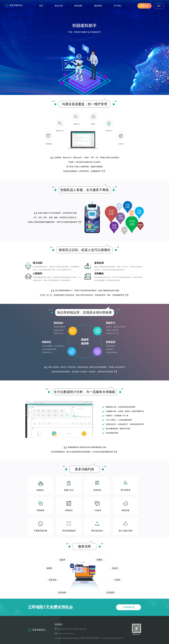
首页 (41, 6)
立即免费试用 (86, 55)
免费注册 (145, 6)
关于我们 (118, 6)
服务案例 (98, 6)
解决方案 (59, 6)
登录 (159, 6)
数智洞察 (78, 6)
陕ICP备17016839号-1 (92, 638)
